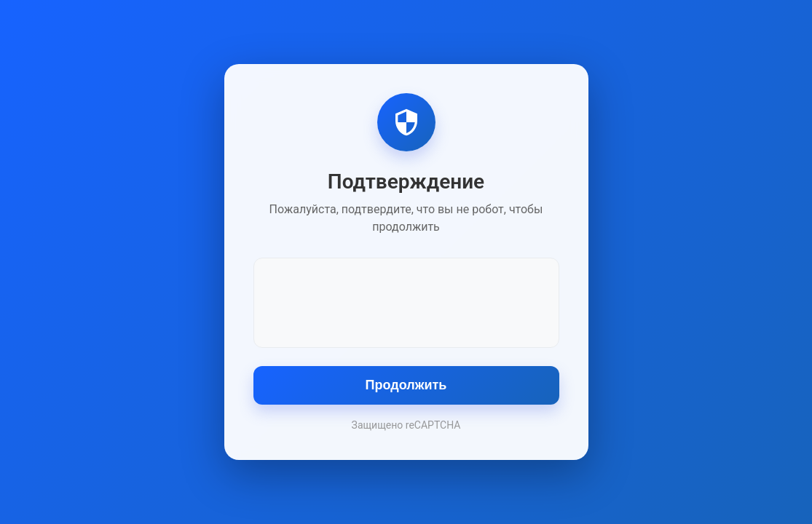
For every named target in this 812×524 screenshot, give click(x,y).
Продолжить (406, 385)
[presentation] (406, 301)
